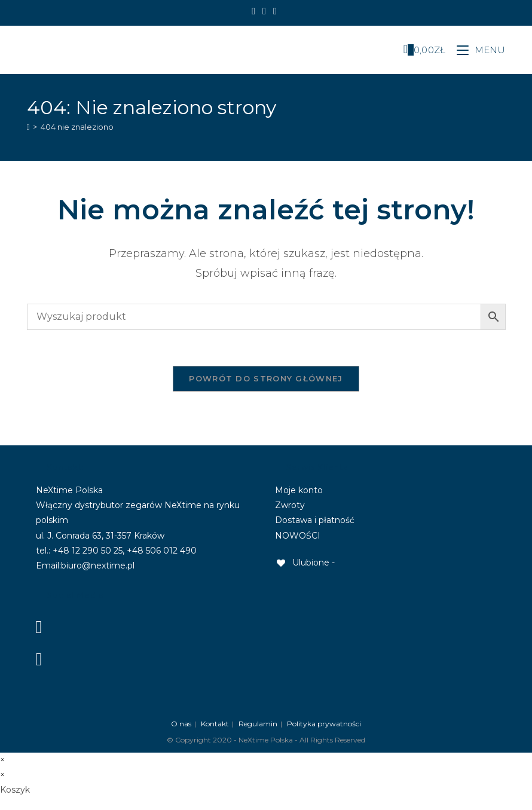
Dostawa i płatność (315, 520)
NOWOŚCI (298, 536)
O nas (181, 724)
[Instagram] (264, 11)
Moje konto (299, 490)
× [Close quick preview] (2, 760)
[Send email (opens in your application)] (275, 11)
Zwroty (290, 505)
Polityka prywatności (324, 724)
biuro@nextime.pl (98, 566)
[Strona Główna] (28, 127)
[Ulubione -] (305, 563)
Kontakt (215, 724)
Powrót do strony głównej (266, 378)
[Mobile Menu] (477, 50)
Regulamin (258, 724)
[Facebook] (255, 11)
